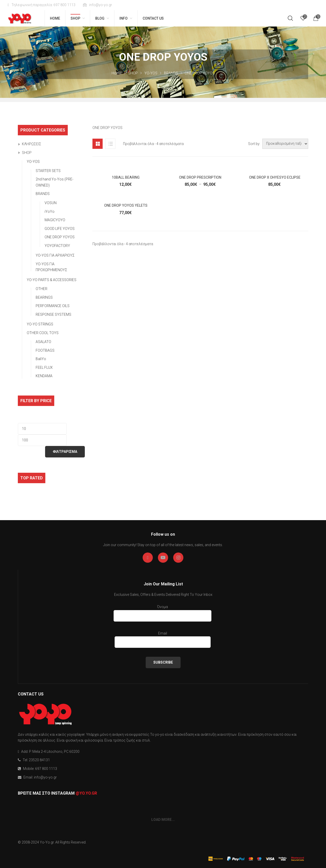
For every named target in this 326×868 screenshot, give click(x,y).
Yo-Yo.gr (47, 842)
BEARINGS (44, 297)
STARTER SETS (48, 171)
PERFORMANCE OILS (53, 306)
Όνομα (162, 612)
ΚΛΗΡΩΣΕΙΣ (32, 144)
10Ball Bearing (126, 177)
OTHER (42, 289)
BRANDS (171, 73)
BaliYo (41, 359)
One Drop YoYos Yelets (126, 205)
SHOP (133, 73)
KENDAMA (44, 376)
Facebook (148, 558)
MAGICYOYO (55, 220)
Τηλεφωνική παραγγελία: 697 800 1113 (42, 5)
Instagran (178, 558)
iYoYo (50, 212)
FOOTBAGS (45, 350)
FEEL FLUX (44, 367)
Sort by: (254, 144)
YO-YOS (151, 73)
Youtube (163, 558)
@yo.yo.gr (86, 793)
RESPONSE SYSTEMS (53, 314)
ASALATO (43, 342)
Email (163, 639)
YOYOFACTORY (57, 246)
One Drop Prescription (200, 177)
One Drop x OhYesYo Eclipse (275, 177)
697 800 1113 (46, 769)
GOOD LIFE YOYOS (60, 229)
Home (117, 73)
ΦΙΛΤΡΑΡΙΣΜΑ (65, 452)
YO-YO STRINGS (40, 324)
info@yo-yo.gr (98, 5)
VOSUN (51, 203)
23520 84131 (39, 760)
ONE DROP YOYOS (60, 237)
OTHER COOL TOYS (43, 333)
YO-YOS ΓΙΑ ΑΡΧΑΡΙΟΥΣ (55, 255)
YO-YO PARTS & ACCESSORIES (52, 280)
